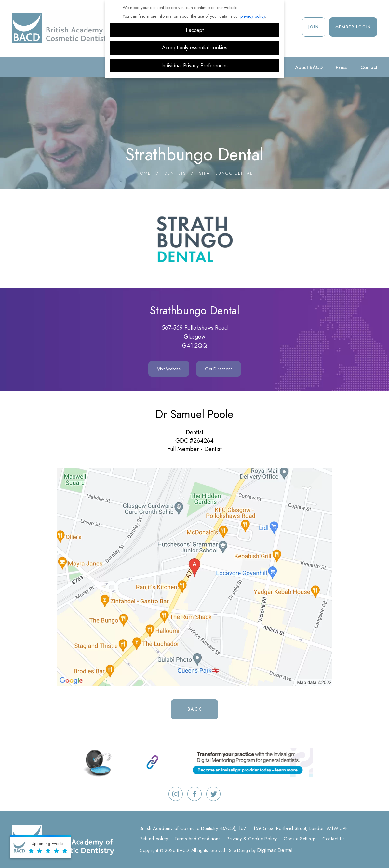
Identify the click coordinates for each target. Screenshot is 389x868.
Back (194, 709)
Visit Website (169, 369)
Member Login (353, 27)
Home (144, 173)
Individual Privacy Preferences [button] (194, 65)
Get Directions (219, 369)
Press (342, 67)
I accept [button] (195, 30)
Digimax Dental (275, 850)
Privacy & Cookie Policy (252, 839)
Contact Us (334, 839)
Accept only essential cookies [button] (195, 48)
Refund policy (154, 839)
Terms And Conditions (197, 839)
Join (314, 27)
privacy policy (253, 16)
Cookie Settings (300, 839)
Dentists (175, 173)
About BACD (309, 67)
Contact (369, 67)
